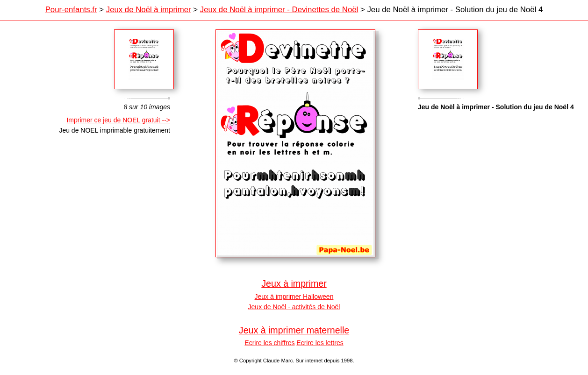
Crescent (144, 59)
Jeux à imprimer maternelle (294, 330)
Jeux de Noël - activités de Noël (294, 307)
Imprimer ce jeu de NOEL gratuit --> (118, 120)
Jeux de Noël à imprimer (149, 10)
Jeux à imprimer (294, 283)
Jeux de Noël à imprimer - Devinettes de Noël (279, 10)
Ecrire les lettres (320, 343)
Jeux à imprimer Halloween (294, 297)
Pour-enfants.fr (71, 10)
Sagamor (448, 59)
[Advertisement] (496, 196)
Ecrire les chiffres (269, 343)
